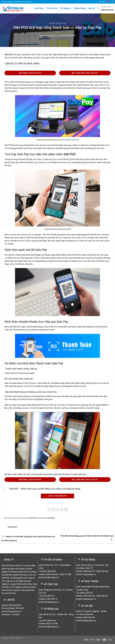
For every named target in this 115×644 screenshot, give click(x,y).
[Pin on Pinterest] (62, 510)
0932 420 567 (102, 596)
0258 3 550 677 (86, 593)
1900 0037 (20, 608)
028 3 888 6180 (49, 571)
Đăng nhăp (102, 2)
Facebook (6, 614)
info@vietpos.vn (14, 611)
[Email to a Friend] (58, 510)
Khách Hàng (80, 8)
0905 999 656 (102, 571)
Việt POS (8, 55)
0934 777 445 (65, 574)
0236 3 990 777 (86, 568)
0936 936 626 (89, 617)
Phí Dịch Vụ (52, 8)
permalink (51, 518)
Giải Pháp (39, 8)
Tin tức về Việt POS (58, 24)
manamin (71, 36)
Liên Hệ (91, 8)
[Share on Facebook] (49, 510)
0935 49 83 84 (15, 605)
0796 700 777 (48, 596)
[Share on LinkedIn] (66, 510)
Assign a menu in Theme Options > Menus (17, 2)
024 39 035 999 (86, 614)
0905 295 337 (89, 571)
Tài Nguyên (66, 8)
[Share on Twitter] (53, 510)
